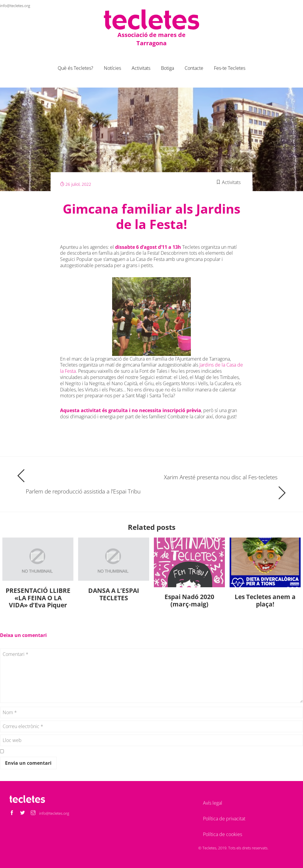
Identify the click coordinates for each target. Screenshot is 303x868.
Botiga (167, 68)
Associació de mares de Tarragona (151, 39)
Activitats (141, 68)
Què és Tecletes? (75, 68)
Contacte (194, 68)
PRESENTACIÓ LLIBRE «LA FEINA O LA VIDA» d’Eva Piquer (38, 598)
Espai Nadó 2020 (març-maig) (189, 600)
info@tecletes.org (15, 6)
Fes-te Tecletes (230, 68)
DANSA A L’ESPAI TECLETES (114, 594)
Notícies (112, 68)
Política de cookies (223, 834)
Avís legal (213, 803)
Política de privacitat (224, 819)
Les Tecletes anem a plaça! (265, 600)
